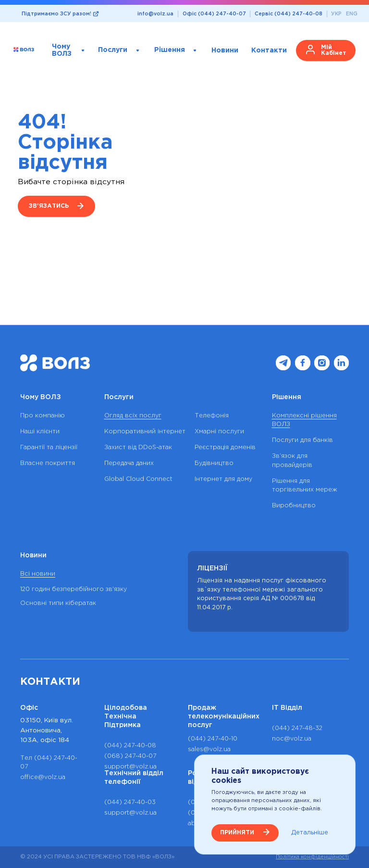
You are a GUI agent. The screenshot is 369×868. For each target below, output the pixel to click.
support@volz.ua (130, 767)
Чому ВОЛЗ (62, 50)
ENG (352, 14)
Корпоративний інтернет (145, 432)
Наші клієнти (40, 432)
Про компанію (43, 416)
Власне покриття (48, 463)
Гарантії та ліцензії (49, 447)
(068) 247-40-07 (130, 756)
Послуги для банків (302, 440)
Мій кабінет (334, 50)
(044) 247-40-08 (130, 746)
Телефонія (212, 416)
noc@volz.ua (292, 739)
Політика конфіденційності (312, 857)
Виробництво (294, 506)
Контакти (269, 50)
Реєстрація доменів (225, 447)
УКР (336, 14)
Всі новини (38, 574)
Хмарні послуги (219, 432)
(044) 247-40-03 (130, 802)
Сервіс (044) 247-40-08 (289, 14)
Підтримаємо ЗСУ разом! (56, 14)
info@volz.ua (155, 14)
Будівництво (214, 463)
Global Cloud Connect (138, 479)
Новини (225, 50)
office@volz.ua (43, 777)
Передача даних (129, 463)
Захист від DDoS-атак (138, 447)
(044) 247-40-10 (213, 739)
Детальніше (310, 832)
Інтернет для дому (223, 479)
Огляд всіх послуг (133, 416)
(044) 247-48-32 (297, 728)
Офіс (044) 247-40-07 (214, 14)
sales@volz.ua (209, 749)
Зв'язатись (49, 206)
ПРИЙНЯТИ (237, 833)
